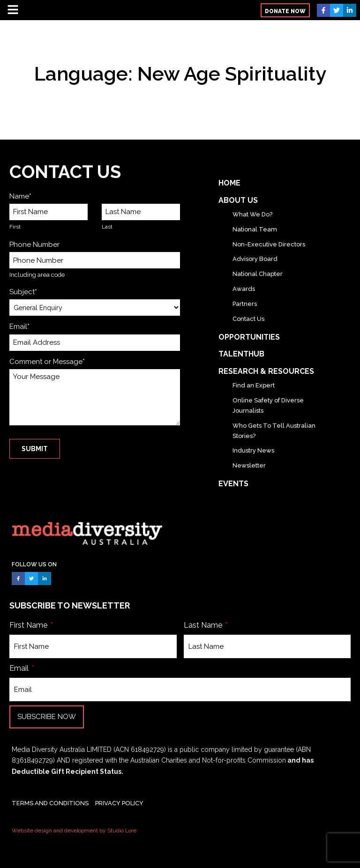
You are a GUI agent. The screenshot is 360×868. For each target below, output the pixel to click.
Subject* (23, 292)
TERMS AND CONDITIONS (50, 803)
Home (229, 183)
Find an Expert (254, 385)
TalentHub (241, 354)
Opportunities (249, 337)
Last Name (204, 625)
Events (233, 484)
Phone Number (34, 245)
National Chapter (258, 274)
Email (20, 668)
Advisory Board (255, 259)
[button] (285, 10)
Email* (19, 326)
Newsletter (249, 465)
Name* (20, 196)
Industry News (253, 450)
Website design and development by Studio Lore (74, 831)
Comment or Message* (47, 362)
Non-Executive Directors (269, 244)
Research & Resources (266, 371)
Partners (245, 304)
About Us (238, 200)
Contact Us (248, 319)
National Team (255, 229)
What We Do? (252, 214)
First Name (29, 625)
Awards (244, 289)
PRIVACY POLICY (119, 803)
